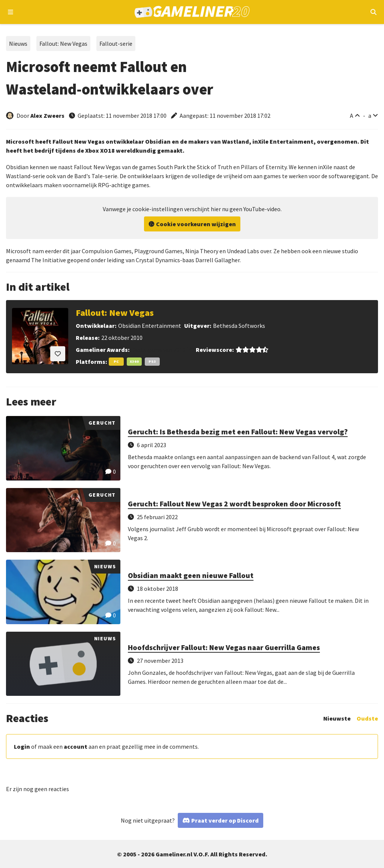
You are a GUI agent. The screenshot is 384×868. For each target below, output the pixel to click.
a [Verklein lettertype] (370, 116)
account (76, 746)
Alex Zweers (47, 116)
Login (22, 746)
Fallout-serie (116, 44)
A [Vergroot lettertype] (352, 116)
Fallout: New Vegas (63, 44)
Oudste (367, 718)
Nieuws (18, 44)
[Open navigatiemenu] (11, 12)
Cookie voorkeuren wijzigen (196, 224)
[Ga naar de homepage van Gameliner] (192, 12)
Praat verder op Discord (225, 820)
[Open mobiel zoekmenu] (373, 12)
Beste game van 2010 (158, 350)
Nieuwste (337, 718)
